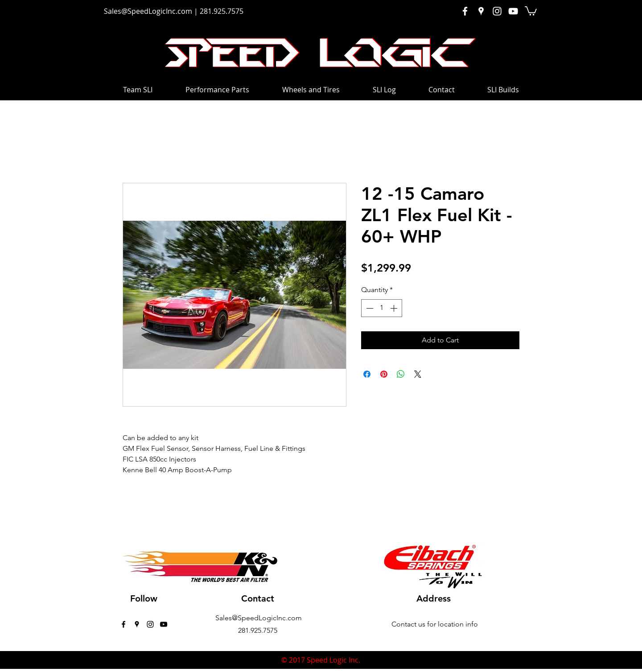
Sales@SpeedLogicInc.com (148, 11)
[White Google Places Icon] (481, 11)
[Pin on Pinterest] (384, 374)
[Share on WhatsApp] (401, 374)
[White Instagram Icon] (497, 11)
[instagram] (150, 624)
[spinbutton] (382, 308)
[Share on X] (418, 374)
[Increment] (395, 308)
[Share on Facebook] (367, 374)
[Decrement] (369, 308)
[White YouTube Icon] (513, 11)
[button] (531, 10)
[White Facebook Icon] (465, 11)
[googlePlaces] (137, 624)
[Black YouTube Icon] (164, 624)
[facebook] (123, 624)
